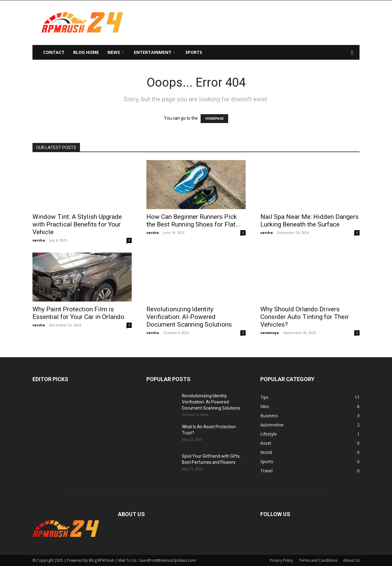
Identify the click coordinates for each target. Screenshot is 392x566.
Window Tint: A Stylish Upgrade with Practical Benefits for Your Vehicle (77, 224)
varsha (39, 240)
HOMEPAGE (214, 119)
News (115, 52)
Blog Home (86, 52)
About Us (351, 560)
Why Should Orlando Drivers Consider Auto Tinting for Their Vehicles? (305, 317)
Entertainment (154, 52)
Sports (194, 52)
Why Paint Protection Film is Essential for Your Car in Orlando (78, 313)
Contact (54, 52)
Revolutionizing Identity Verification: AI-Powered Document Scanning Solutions (189, 317)
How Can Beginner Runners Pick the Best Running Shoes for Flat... (193, 221)
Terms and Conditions (318, 560)
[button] (352, 53)
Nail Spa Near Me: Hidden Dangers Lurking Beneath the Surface (309, 221)
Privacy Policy (281, 560)
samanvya (270, 333)
